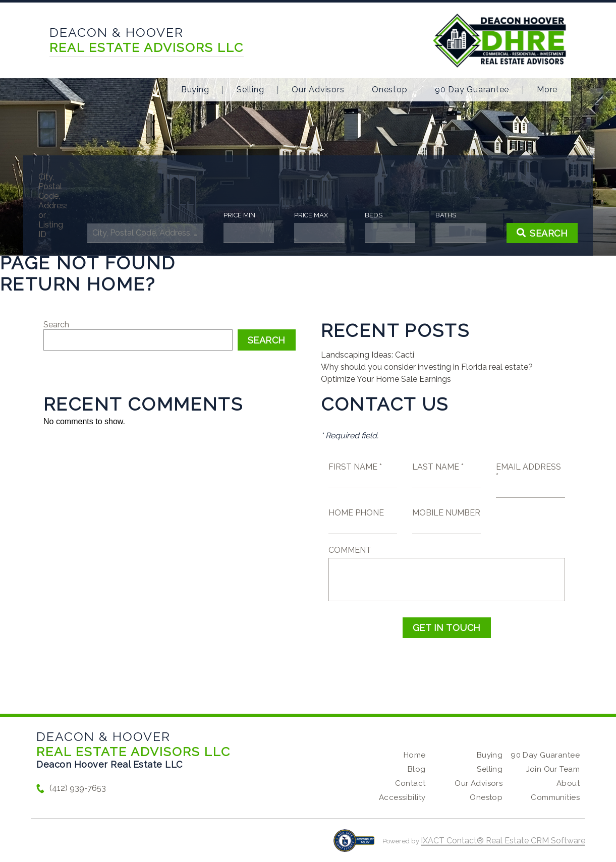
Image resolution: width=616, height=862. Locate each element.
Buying (195, 90)
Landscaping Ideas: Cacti (368, 355)
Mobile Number (446, 513)
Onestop (389, 90)
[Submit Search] (534, 233)
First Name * (355, 467)
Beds (371, 215)
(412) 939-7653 (78, 788)
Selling (250, 90)
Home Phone (356, 513)
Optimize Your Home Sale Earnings (386, 379)
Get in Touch (447, 628)
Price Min (241, 215)
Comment (350, 550)
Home (415, 755)
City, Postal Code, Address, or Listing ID (60, 206)
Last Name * (438, 467)
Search (56, 325)
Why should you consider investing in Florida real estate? (427, 367)
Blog (417, 769)
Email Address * (528, 472)
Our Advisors (318, 90)
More (547, 90)
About (568, 783)
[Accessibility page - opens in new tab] (354, 846)
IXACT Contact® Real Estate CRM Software (503, 841)
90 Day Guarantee (472, 90)
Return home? (78, 284)
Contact (410, 783)
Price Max (311, 215)
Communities (555, 797)
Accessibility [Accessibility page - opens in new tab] (402, 797)
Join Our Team (553, 769)
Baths (441, 215)
